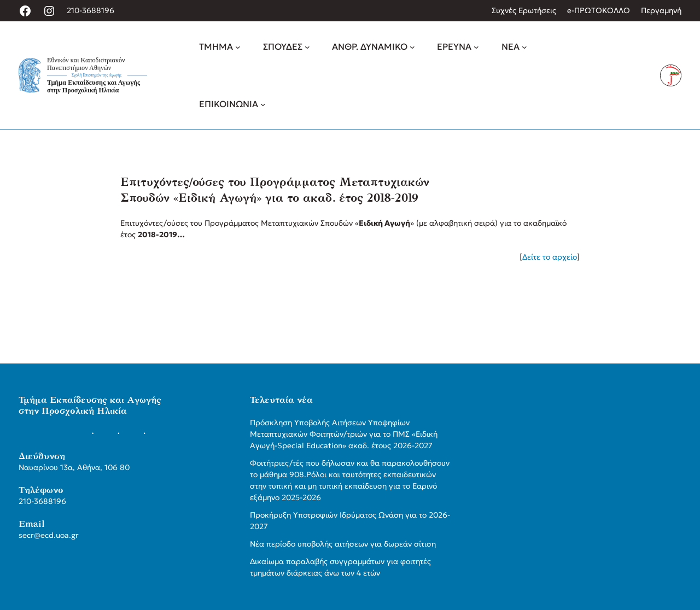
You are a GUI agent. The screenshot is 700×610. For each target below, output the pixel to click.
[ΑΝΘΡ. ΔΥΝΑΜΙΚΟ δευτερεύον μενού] (412, 47)
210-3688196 (91, 10)
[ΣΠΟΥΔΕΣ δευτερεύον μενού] (307, 47)
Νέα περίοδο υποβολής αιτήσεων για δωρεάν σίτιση (343, 544)
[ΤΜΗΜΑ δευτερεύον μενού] (238, 47)
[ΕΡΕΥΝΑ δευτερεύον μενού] (476, 47)
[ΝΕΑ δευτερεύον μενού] (524, 47)
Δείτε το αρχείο (550, 257)
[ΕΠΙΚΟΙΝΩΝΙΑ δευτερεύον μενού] (263, 104)
